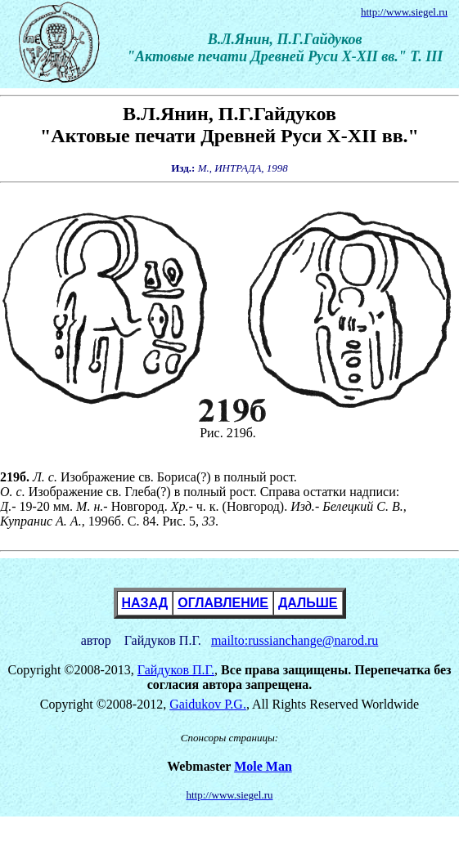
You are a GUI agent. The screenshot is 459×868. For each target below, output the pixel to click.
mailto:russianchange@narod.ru (295, 640)
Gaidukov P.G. (208, 704)
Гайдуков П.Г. (176, 670)
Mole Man (263, 766)
